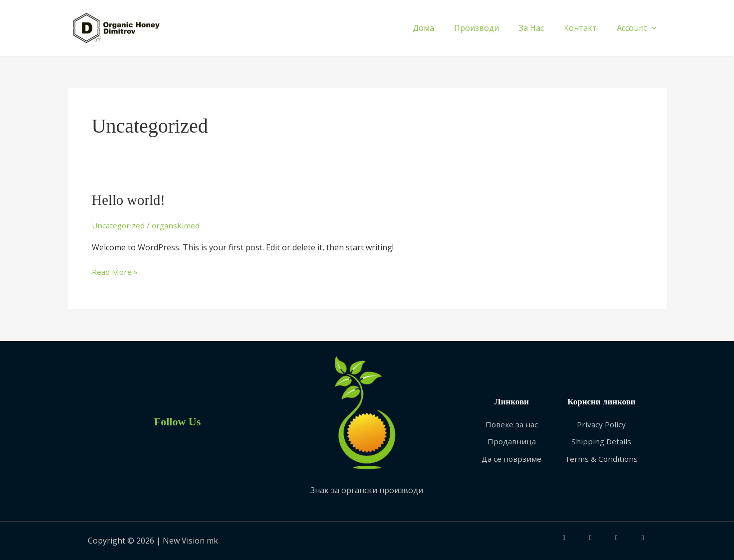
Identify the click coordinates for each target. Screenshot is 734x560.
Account (639, 28)
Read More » (115, 272)
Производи (490, 28)
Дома (441, 28)
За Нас (541, 28)
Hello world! (130, 200)
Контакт (586, 28)
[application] (654, 28)
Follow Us (177, 421)
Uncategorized (119, 225)
